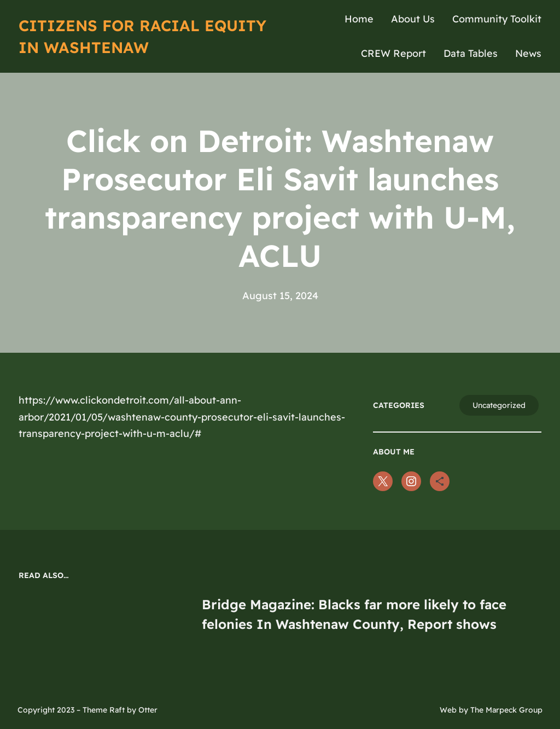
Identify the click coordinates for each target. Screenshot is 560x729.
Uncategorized (499, 405)
